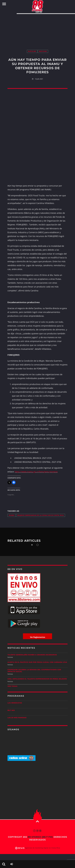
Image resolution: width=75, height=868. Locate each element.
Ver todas (12, 686)
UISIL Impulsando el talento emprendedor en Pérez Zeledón (37, 679)
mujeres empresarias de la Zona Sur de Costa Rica (41, 515)
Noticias (32, 51)
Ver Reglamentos (38, 637)
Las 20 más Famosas (17, 718)
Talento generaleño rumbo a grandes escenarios (32, 655)
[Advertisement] (37, 30)
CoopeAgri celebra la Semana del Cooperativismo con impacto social (34, 671)
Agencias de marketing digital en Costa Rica (43, 848)
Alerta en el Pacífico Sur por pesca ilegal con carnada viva (37, 662)
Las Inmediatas (15, 703)
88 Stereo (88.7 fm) (40, 837)
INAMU (12, 515)
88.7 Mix (11, 710)
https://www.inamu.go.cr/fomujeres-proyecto (36, 472)
